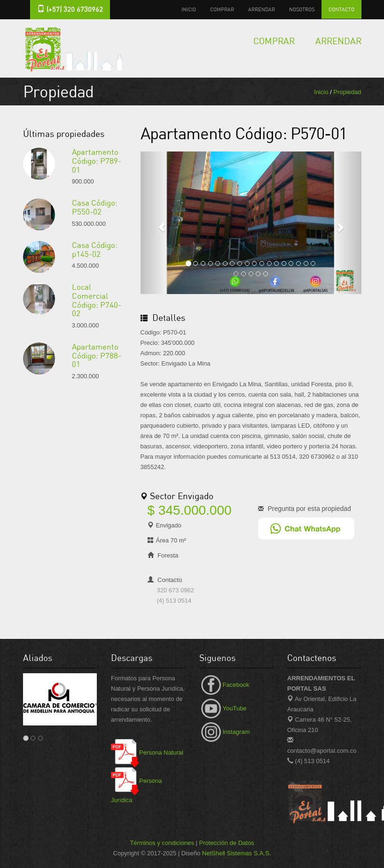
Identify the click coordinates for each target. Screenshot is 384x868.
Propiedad (347, 92)
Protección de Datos (227, 843)
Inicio (189, 9)
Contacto (341, 9)
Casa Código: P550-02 (95, 207)
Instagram (225, 732)
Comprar (222, 9)
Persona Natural (147, 753)
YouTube (223, 708)
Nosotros (302, 9)
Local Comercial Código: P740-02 (97, 300)
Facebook (224, 685)
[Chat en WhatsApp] (306, 528)
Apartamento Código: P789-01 (97, 160)
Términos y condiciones (162, 843)
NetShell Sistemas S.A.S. (237, 853)
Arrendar (262, 9)
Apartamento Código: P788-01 (97, 355)
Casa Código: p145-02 (95, 249)
